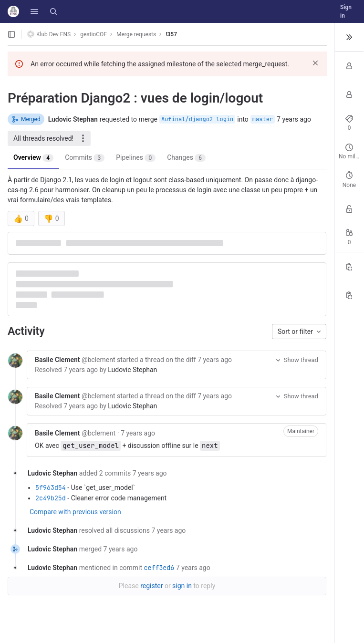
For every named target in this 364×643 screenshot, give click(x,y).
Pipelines (136, 158)
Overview (33, 158)
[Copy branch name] (349, 295)
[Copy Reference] (349, 267)
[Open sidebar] (11, 34)
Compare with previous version (75, 512)
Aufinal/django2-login (197, 119)
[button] (34, 11)
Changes (186, 158)
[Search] (53, 11)
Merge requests (136, 34)
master (263, 119)
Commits (85, 158)
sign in (182, 586)
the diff (185, 360)
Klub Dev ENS (49, 34)
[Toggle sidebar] (349, 37)
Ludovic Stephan (132, 370)
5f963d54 (51, 487)
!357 (171, 34)
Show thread (296, 360)
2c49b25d (51, 498)
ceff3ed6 (159, 568)
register (151, 586)
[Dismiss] (315, 63)
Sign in (346, 11)
